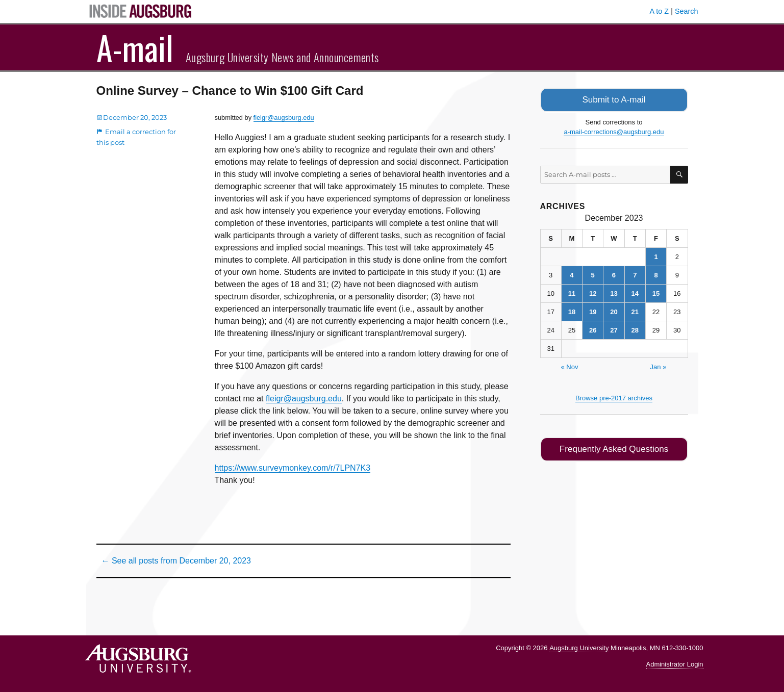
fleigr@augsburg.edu (284, 118)
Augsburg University (579, 648)
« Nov (570, 366)
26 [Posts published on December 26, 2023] (593, 329)
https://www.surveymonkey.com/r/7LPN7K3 (293, 468)
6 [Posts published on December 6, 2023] (614, 274)
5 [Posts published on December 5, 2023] (593, 274)
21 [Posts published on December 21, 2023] (635, 311)
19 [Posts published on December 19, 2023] (593, 311)
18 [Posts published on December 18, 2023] (572, 311)
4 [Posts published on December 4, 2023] (572, 274)
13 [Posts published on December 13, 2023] (614, 292)
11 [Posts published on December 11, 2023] (572, 292)
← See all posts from (176, 561)
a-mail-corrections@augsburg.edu (614, 131)
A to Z (660, 11)
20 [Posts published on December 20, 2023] (614, 311)
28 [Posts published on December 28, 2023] (635, 329)
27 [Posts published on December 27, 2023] (614, 329)
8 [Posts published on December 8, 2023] (656, 274)
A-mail (135, 47)
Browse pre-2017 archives (614, 397)
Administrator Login (675, 664)
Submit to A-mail (614, 99)
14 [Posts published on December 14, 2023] (635, 292)
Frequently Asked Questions (614, 447)
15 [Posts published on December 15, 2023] (656, 292)
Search (687, 11)
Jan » (659, 366)
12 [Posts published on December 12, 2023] (593, 292)
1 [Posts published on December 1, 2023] (656, 256)
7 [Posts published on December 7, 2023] (635, 274)
